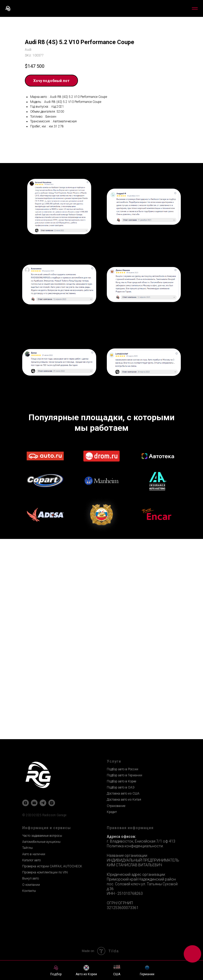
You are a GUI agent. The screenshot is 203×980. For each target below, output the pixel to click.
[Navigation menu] (195, 8)
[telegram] (43, 803)
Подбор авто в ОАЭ (121, 787)
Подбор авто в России (123, 769)
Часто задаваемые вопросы (42, 836)
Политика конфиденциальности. (135, 846)
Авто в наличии (34, 854)
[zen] (26, 803)
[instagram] (52, 803)
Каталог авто (31, 860)
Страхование (116, 806)
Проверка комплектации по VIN (45, 872)
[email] (34, 803)
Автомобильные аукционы (41, 842)
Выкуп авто (31, 878)
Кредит (112, 812)
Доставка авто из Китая (124, 800)
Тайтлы (27, 848)
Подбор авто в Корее (121, 781)
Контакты (29, 891)
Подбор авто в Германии (124, 775)
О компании (31, 885)
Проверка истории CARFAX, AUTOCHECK (52, 866)
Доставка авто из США (123, 793)
